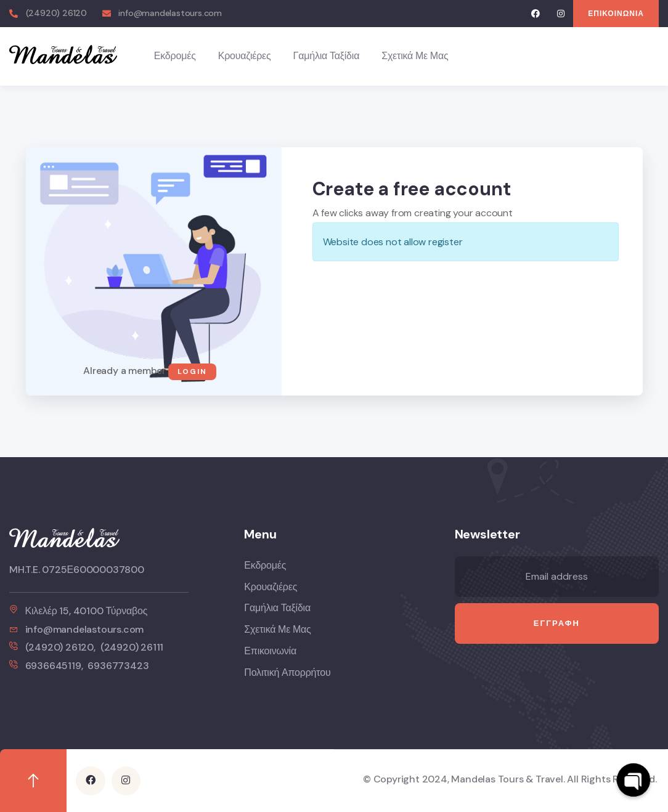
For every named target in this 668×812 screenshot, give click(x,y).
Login (192, 371)
